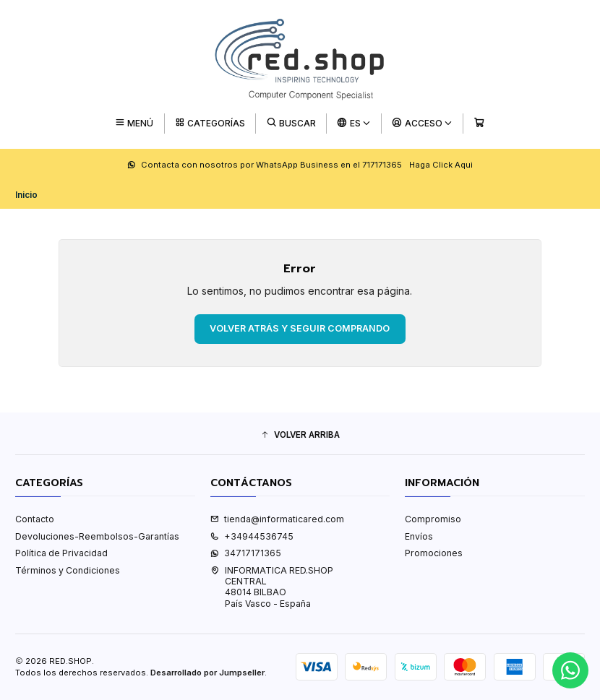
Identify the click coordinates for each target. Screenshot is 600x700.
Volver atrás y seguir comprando (300, 328)
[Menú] (134, 123)
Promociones (434, 553)
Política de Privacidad (61, 553)
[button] (300, 435)
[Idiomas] (354, 123)
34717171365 (246, 553)
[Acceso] (423, 123)
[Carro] (479, 123)
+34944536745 (252, 536)
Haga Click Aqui (441, 165)
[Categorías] (210, 123)
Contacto (35, 519)
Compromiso (433, 519)
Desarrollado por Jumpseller (207, 673)
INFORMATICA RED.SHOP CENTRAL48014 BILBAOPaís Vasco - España (272, 587)
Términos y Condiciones (68, 570)
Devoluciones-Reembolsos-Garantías (97, 536)
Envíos (419, 536)
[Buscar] (291, 123)
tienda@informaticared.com (277, 519)
